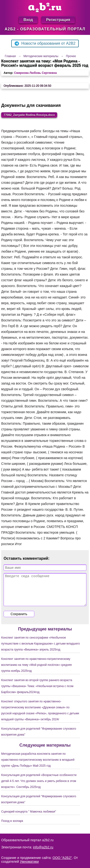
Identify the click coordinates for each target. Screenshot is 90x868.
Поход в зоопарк (12, 827)
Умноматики (29, 862)
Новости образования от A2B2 (45, 43)
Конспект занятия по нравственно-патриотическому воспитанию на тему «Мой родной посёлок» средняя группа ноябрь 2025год (36, 671)
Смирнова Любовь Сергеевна (36, 73)
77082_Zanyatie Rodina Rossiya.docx (29, 115)
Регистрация (58, 20)
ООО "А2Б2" (62, 858)
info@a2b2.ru (43, 847)
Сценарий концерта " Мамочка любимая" (29, 817)
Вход (28, 20)
